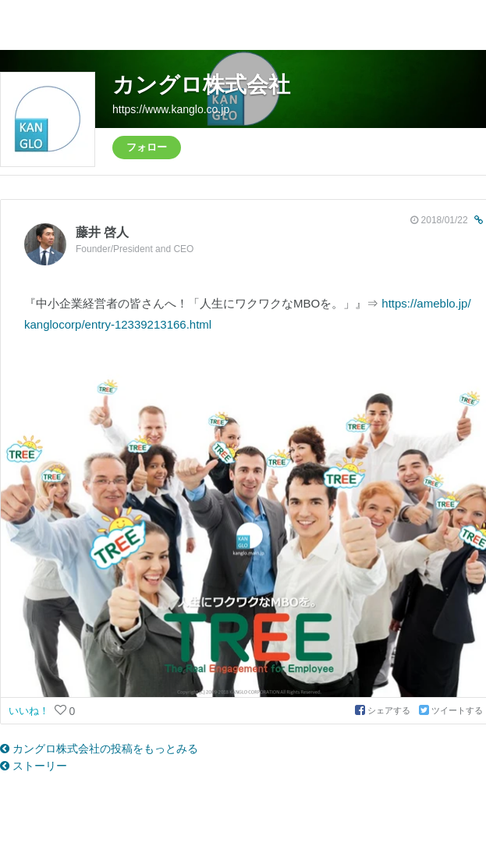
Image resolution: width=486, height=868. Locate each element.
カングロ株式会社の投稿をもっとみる (99, 749)
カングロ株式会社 (201, 85)
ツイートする (451, 710)
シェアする (384, 710)
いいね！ (30, 711)
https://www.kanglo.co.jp (171, 109)
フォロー (147, 147)
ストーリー (34, 766)
